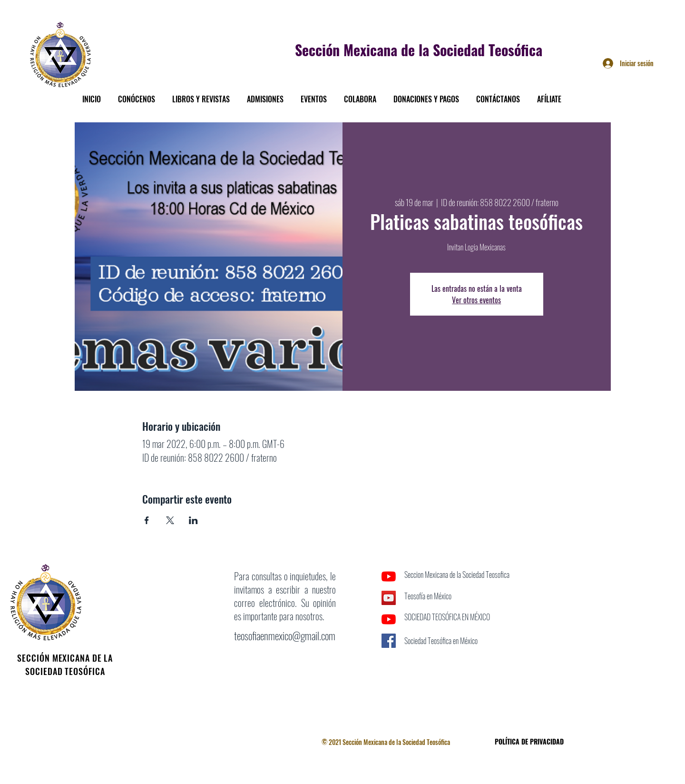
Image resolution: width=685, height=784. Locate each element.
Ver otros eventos (476, 300)
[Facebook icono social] (389, 641)
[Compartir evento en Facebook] (147, 520)
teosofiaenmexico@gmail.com (285, 635)
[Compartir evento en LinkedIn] (193, 520)
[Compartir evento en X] (170, 520)
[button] (137, 95)
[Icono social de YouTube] (389, 598)
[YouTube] (389, 576)
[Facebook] (389, 662)
